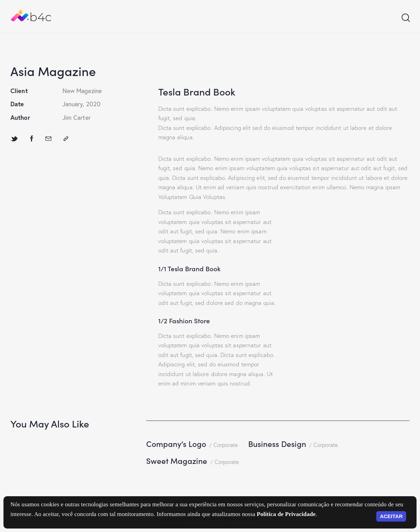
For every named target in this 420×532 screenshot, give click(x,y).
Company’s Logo (176, 444)
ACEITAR (391, 516)
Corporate (226, 445)
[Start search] (405, 18)
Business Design (277, 444)
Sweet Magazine (177, 461)
